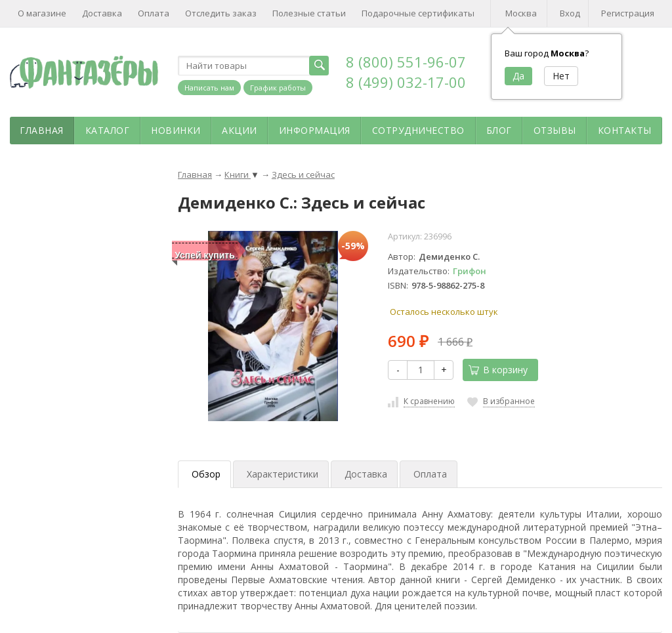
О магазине (42, 13)
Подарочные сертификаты (418, 13)
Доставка (102, 13)
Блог (499, 130)
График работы (278, 88)
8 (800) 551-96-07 (406, 62)
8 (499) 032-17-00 (406, 82)
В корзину (498, 370)
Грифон (470, 271)
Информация (315, 130)
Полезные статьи (309, 13)
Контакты (625, 130)
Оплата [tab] (430, 474)
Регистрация (628, 13)
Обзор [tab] (206, 474)
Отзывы (555, 130)
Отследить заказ (221, 13)
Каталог (108, 130)
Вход (570, 13)
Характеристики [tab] (283, 474)
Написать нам (209, 88)
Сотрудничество (418, 130)
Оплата (154, 13)
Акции (240, 130)
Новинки (176, 130)
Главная (42, 130)
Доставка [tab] (366, 474)
